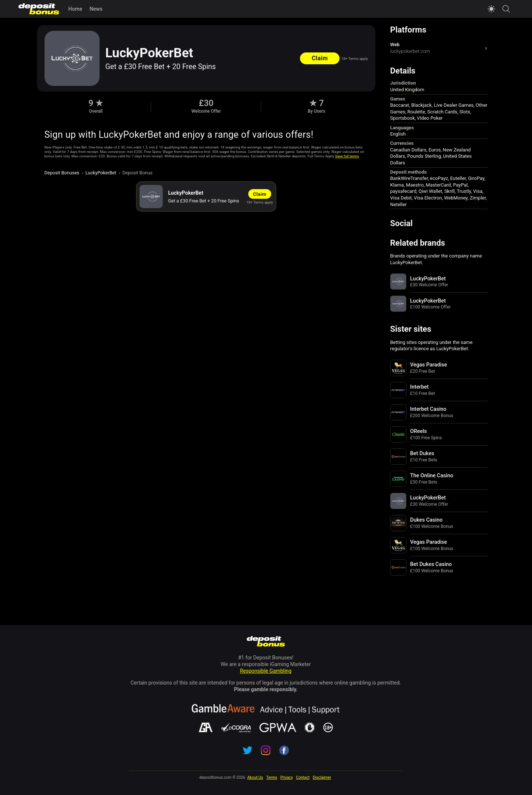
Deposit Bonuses (62, 173)
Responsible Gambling (266, 671)
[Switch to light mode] (491, 9)
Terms (272, 777)
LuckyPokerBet (101, 173)
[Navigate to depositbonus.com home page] (266, 642)
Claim (320, 58)
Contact (303, 777)
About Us (255, 777)
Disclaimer (322, 777)
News (96, 9)
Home (75, 9)
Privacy (287, 777)
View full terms (347, 156)
